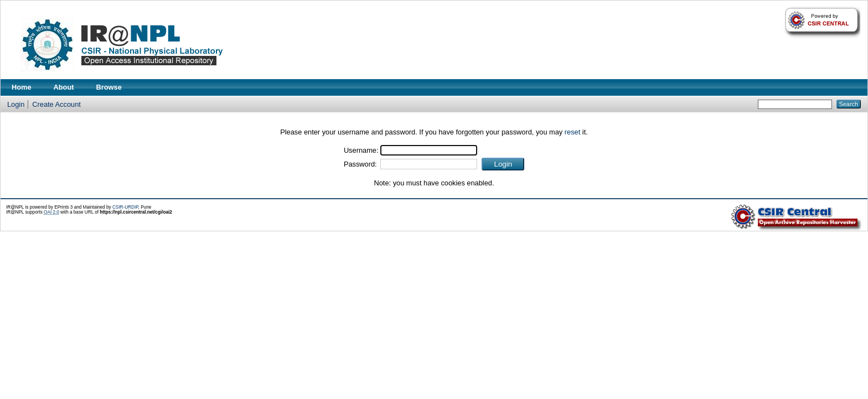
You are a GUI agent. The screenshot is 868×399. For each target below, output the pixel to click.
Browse (109, 87)
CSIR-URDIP (125, 207)
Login (16, 104)
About (64, 87)
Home (22, 87)
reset (572, 132)
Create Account (56, 104)
